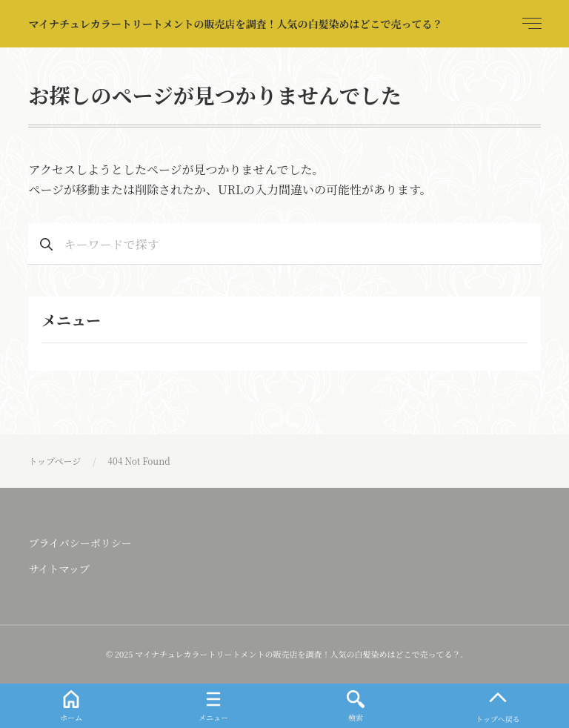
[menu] (530, 24)
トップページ (54, 461)
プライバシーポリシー (80, 543)
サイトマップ (59, 569)
